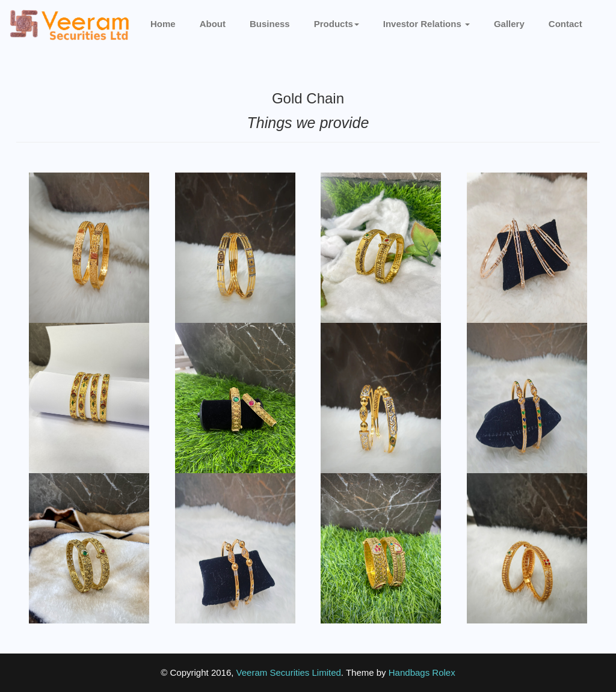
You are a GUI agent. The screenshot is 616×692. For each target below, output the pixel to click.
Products (337, 24)
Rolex (443, 672)
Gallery (509, 24)
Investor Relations (427, 24)
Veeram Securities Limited (289, 672)
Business (270, 24)
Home (163, 24)
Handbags (409, 672)
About (213, 24)
